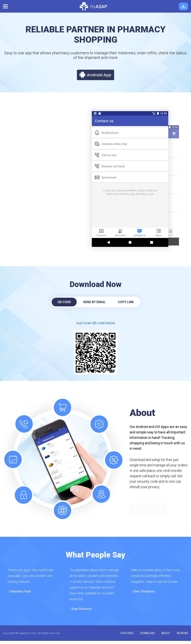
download (148, 633)
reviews (182, 633)
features (127, 633)
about (166, 633)
